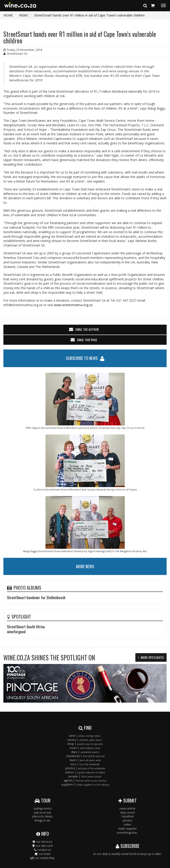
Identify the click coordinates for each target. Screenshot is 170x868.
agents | (85, 780)
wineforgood (16, 632)
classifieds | (85, 756)
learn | (85, 760)
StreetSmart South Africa (26, 627)
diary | (85, 752)
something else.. (127, 833)
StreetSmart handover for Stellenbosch (36, 597)
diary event (128, 813)
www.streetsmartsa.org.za (73, 305)
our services (42, 842)
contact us (43, 850)
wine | (85, 736)
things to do (42, 820)
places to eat (43, 813)
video (128, 825)
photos (127, 820)
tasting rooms (43, 808)
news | (85, 748)
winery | (85, 740)
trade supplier (128, 829)
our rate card (42, 846)
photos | (85, 768)
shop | (85, 744)
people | (85, 776)
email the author (87, 329)
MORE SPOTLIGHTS (152, 657)
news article (127, 808)
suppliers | (85, 785)
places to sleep (42, 816)
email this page (87, 340)
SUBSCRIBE (128, 846)
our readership (43, 858)
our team (43, 854)
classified (127, 816)
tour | (85, 764)
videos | (85, 772)
